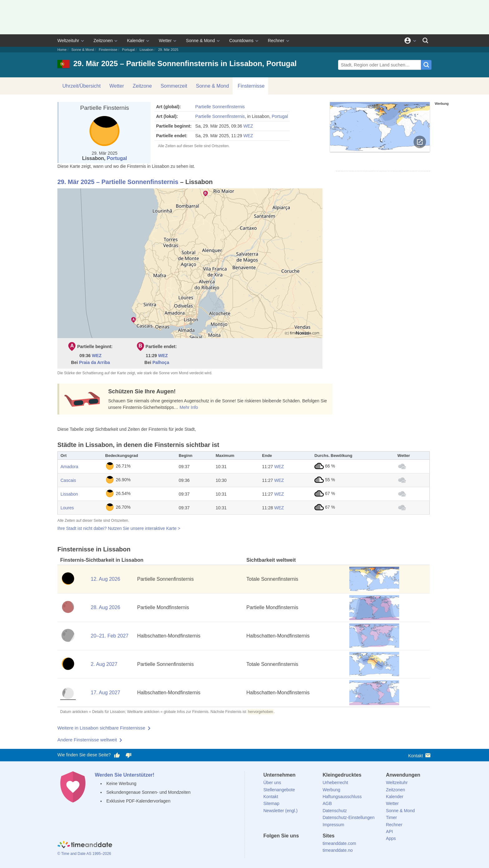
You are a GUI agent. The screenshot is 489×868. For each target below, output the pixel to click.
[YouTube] (310, 847)
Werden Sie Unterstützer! (125, 775)
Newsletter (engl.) (281, 811)
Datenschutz (335, 811)
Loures (67, 508)
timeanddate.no (338, 850)
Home (62, 50)
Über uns (272, 783)
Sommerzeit (174, 86)
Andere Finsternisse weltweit (87, 740)
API (389, 832)
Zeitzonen (103, 41)
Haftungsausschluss (342, 797)
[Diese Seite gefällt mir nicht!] (128, 755)
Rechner (276, 41)
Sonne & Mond (200, 41)
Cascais (68, 480)
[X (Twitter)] (278, 847)
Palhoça (161, 362)
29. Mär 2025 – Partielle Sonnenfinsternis (118, 182)
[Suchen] (425, 41)
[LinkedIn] (289, 847)
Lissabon (147, 50)
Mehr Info (189, 407)
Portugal (128, 50)
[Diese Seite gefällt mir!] (117, 755)
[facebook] (268, 847)
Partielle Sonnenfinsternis (220, 107)
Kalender (136, 41)
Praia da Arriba (95, 362)
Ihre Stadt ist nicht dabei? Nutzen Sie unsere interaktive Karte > (119, 528)
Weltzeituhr (68, 41)
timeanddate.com (339, 843)
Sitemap (271, 803)
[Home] (85, 846)
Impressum (333, 825)
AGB (327, 803)
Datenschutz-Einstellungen (349, 817)
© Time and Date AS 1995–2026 (84, 854)
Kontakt (420, 755)
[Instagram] (300, 847)
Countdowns (241, 41)
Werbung (331, 790)
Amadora (69, 467)
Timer (391, 817)
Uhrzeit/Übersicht (82, 86)
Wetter (165, 41)
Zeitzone (142, 86)
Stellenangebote (279, 790)
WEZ (248, 126)
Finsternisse (108, 50)
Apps (391, 838)
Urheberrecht (335, 783)
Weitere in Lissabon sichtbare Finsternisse (101, 728)
